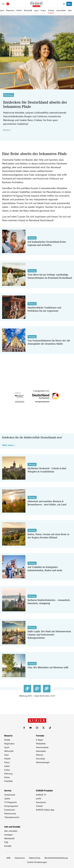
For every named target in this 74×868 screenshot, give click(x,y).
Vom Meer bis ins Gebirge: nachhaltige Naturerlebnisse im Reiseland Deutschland (50, 276)
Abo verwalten (11, 831)
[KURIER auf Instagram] (37, 728)
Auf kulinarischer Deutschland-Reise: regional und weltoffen (47, 243)
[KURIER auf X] (43, 728)
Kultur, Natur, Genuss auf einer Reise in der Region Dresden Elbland (48, 536)
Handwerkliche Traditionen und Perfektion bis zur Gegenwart (44, 309)
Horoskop (40, 759)
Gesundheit (61, 10)
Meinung (8, 774)
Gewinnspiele (42, 747)
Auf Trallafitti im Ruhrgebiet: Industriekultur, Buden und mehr (45, 569)
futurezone (41, 802)
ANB (8, 858)
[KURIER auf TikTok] (50, 728)
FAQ (6, 842)
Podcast (40, 755)
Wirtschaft (28, 10)
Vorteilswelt (10, 795)
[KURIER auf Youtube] (31, 728)
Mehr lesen (9, 445)
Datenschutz (35, 858)
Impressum (20, 858)
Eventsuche (10, 810)
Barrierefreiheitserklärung (56, 858)
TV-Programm (11, 802)
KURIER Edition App (45, 810)
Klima (7, 777)
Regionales (9, 744)
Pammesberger (43, 762)
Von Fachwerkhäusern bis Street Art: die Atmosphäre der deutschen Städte (49, 342)
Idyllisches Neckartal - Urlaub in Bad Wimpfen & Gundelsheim (47, 470)
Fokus (7, 762)
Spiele (7, 798)
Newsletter (41, 751)
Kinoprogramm (11, 806)
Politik (19, 10)
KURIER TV (41, 795)
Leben (7, 766)
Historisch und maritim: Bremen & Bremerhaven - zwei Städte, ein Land (47, 503)
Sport (36, 10)
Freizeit (51, 10)
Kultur (43, 10)
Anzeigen (8, 835)
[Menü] (3, 4)
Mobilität (8, 781)
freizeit (7, 759)
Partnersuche (10, 813)
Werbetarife (9, 838)
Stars (70, 10)
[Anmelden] (64, 4)
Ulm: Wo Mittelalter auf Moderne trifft (48, 667)
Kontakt (8, 846)
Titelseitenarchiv (12, 817)
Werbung (9, 95)
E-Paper (40, 740)
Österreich (10, 10)
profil (38, 798)
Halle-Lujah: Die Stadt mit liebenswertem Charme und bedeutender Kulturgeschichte (49, 634)
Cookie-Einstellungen (37, 862)
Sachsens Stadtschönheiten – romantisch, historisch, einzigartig (49, 602)
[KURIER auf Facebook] (24, 728)
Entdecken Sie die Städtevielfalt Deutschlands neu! (32, 437)
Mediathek (41, 744)
